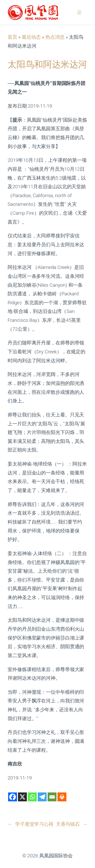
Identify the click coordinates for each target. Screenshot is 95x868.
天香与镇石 (68, 824)
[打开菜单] (79, 12)
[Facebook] (13, 797)
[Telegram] (42, 797)
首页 (12, 37)
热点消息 (55, 37)
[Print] (62, 797)
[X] (22, 797)
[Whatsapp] (32, 797)
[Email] (52, 797)
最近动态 (31, 37)
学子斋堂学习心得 (34, 824)
